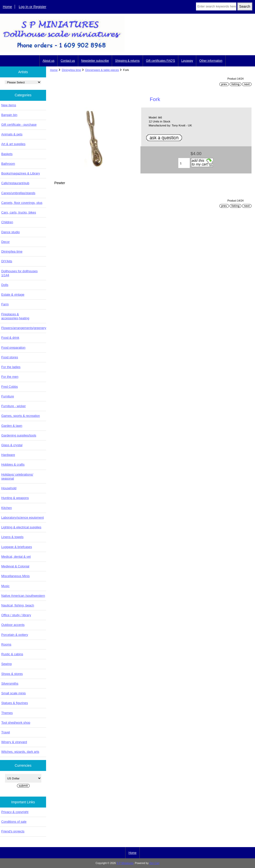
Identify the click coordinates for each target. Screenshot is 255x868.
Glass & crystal (12, 445)
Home (7, 7)
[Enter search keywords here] (216, 6)
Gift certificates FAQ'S (160, 61)
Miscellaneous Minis (15, 576)
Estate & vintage (13, 295)
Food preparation (13, 348)
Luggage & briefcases (17, 547)
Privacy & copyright (15, 812)
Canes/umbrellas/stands (18, 193)
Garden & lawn (12, 426)
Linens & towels (12, 537)
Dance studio (10, 232)
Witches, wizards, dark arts (20, 752)
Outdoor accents (13, 625)
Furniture (8, 396)
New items (9, 105)
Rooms (6, 644)
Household (9, 488)
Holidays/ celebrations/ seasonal (17, 476)
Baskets (7, 154)
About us (48, 61)
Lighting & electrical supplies (21, 527)
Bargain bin (9, 115)
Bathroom (8, 164)
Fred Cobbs (10, 387)
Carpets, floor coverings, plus (22, 203)
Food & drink (10, 338)
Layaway (187, 61)
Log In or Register (32, 7)
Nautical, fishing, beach (18, 605)
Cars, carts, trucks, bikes (19, 212)
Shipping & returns (127, 61)
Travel (6, 732)
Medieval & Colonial (15, 566)
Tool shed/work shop (16, 723)
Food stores (10, 357)
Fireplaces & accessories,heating (15, 316)
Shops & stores (12, 674)
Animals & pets (12, 134)
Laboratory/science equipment (23, 517)
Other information (211, 61)
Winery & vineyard (14, 742)
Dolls (5, 285)
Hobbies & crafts (13, 464)
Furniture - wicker (13, 406)
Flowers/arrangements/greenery (24, 328)
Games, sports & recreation (21, 416)
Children (7, 222)
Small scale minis (13, 693)
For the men (10, 377)
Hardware (8, 455)
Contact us (68, 61)
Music (5, 586)
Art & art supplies (13, 144)
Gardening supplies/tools (19, 435)
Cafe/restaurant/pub (15, 183)
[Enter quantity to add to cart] (184, 163)
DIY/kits (7, 261)
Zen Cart (155, 863)
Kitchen (7, 508)
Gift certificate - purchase (19, 125)
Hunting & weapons (15, 498)
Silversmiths (10, 683)
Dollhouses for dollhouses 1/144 (19, 273)
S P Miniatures (125, 863)
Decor (5, 242)
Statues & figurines (15, 703)
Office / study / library (16, 615)
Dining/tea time (71, 70)
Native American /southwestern (23, 596)
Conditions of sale (14, 822)
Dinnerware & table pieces (102, 70)
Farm (5, 304)
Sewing (6, 664)
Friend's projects (13, 831)
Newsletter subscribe (95, 61)
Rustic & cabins (12, 654)
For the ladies (11, 367)
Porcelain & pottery (15, 635)
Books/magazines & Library (21, 173)
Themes (7, 713)
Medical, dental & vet (16, 557)
